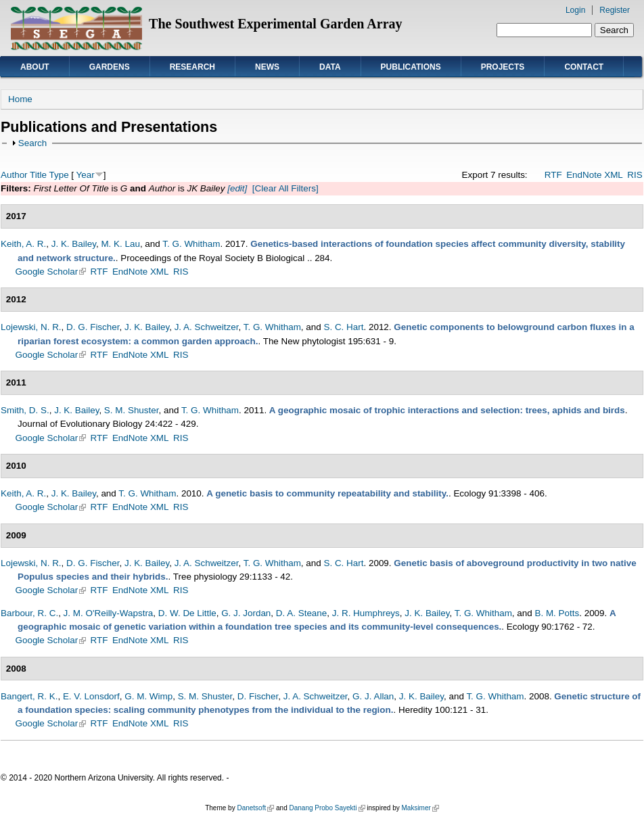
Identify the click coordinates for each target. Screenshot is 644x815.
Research (192, 67)
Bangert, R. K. (29, 696)
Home (20, 99)
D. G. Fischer (93, 327)
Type (59, 175)
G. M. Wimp (148, 696)
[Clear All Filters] (285, 188)
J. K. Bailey (74, 244)
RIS (635, 175)
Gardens (110, 67)
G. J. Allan (373, 696)
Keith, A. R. (23, 244)
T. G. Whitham (191, 244)
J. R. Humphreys (366, 613)
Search (33, 143)
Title (38, 175)
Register (615, 10)
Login (575, 10)
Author (14, 175)
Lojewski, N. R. (31, 327)
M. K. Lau (120, 244)
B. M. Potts (557, 613)
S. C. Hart (343, 327)
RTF (553, 175)
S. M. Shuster (132, 410)
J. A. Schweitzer (207, 327)
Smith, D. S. (25, 410)
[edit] (236, 188)
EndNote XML (595, 175)
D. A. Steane (301, 613)
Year (86, 175)
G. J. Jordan (246, 613)
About (35, 67)
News (267, 67)
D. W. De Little (187, 613)
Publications (411, 67)
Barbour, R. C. (29, 613)
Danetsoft (255, 808)
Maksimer (420, 808)
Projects (503, 67)
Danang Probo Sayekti (327, 808)
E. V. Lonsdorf (91, 696)
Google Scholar (51, 272)
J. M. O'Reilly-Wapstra (109, 613)
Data (330, 67)
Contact (584, 67)
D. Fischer (258, 696)
